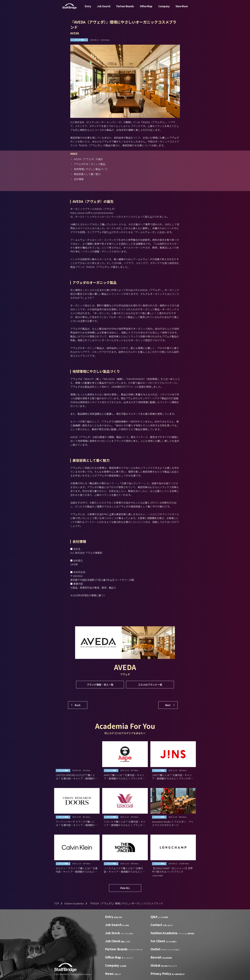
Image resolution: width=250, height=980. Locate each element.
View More (182, 9)
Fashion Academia (74, 903)
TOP (57, 903)
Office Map (146, 9)
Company (164, 9)
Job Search (104, 9)
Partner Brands (125, 9)
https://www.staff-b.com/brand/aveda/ (92, 213)
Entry (88, 9)
